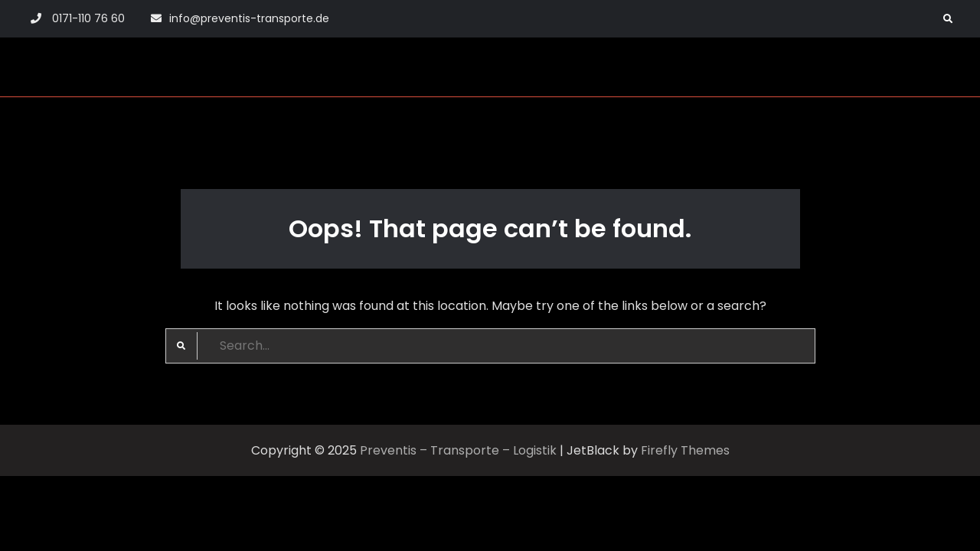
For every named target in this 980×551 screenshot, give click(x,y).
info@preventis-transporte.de (249, 18)
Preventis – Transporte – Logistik (458, 450)
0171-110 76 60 (88, 18)
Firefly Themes (685, 450)
